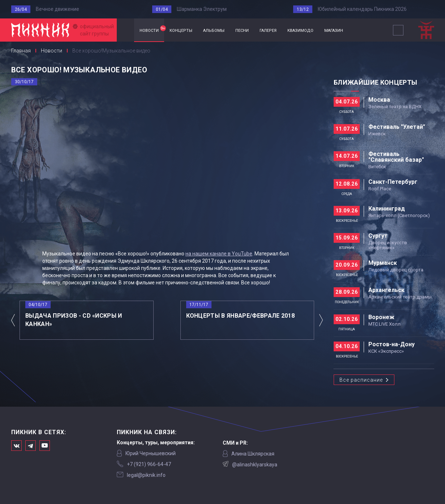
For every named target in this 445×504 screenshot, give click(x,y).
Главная (125, 30)
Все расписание (361, 380)
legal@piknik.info (146, 475)
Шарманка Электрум (202, 9)
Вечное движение (57, 9)
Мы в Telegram (31, 446)
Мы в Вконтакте (16, 446)
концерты (181, 30)
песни (242, 30)
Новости (52, 51)
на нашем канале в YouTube (219, 254)
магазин (334, 30)
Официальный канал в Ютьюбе (45, 446)
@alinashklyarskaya (255, 465)
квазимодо (300, 30)
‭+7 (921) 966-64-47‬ (149, 464)
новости (152, 29)
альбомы (214, 30)
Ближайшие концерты (375, 82)
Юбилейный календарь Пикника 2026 (362, 9)
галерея (268, 30)
